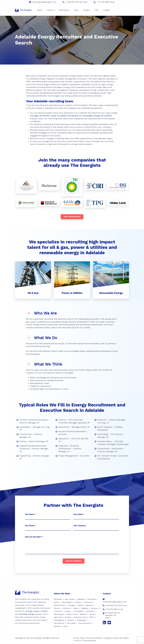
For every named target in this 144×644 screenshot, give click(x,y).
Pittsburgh (81, 620)
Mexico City (72, 614)
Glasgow (84, 608)
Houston (94, 608)
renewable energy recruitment (97, 116)
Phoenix (71, 620)
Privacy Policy (79, 638)
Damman (89, 605)
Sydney (57, 626)
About (39, 10)
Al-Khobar (92, 599)
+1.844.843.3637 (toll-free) (76, 2)
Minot (92, 614)
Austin (57, 602)
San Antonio (59, 623)
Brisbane (88, 602)
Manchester (59, 614)
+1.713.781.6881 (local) (106, 2)
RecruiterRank (90, 641)
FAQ (97, 10)
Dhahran (66, 608)
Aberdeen (58, 599)
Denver (57, 608)
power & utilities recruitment (65, 116)
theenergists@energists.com (44, 2)
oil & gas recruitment (40, 116)
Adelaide (81, 599)
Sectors (51, 10)
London (68, 611)
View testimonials (72, 217)
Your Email (79, 514)
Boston (78, 602)
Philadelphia (59, 620)
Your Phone (31, 526)
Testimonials (64, 10)
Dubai (76, 608)
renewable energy (26, 614)
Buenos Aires (59, 605)
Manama (90, 611)
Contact (107, 10)
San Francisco (85, 623)
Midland (83, 614)
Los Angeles (79, 611)
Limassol (58, 611)
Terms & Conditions (95, 638)
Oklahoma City (80, 617)
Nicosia (68, 617)
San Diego (71, 623)
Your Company (80, 526)
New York (58, 617)
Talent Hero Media (121, 638)
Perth (91, 617)
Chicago (71, 605)
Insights (87, 10)
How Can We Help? (34, 537)
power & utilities (41, 611)
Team (76, 10)
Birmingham (67, 602)
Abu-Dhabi (70, 599)
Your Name (30, 514)
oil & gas (29, 611)
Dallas (80, 605)
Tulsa (65, 626)
